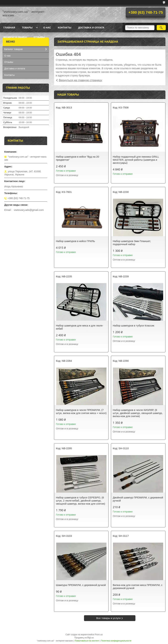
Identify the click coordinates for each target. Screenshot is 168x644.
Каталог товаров (13, 49)
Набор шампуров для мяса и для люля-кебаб (80, 327)
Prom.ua (99, 635)
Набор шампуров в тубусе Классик (134, 326)
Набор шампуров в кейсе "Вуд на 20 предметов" (77, 158)
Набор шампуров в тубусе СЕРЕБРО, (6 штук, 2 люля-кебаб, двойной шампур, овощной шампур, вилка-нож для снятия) (80, 501)
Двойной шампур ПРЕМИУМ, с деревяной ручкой (138, 499)
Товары (27, 28)
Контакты (64, 28)
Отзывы (39, 37)
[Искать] (161, 28)
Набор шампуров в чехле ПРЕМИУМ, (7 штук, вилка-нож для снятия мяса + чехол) (81, 411)
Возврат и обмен (15, 37)
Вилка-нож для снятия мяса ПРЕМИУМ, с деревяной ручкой (138, 587)
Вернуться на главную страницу (80, 80)
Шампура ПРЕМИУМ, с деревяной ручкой (81, 585)
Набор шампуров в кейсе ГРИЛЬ (75, 241)
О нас (47, 28)
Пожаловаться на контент (87, 641)
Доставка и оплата (91, 28)
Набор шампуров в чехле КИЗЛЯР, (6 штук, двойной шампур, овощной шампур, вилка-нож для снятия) (138, 413)
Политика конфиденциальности (116, 641)
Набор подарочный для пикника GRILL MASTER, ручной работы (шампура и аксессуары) (136, 160)
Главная (9, 28)
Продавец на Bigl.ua (84, 638)
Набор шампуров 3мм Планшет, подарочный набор (132, 243)
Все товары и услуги (109, 618)
